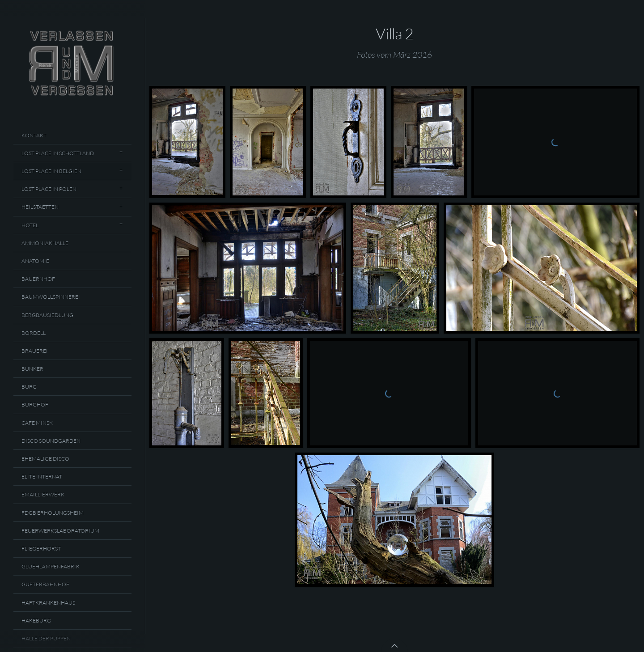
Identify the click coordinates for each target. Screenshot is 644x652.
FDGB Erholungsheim (53, 513)
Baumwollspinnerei (51, 297)
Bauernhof (38, 279)
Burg (29, 387)
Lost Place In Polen (49, 189)
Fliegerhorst (41, 548)
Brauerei (35, 351)
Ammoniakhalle (45, 243)
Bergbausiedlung (47, 315)
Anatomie (35, 261)
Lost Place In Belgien (51, 171)
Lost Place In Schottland (58, 153)
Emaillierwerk (43, 494)
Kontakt (34, 135)
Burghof (35, 404)
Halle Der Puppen (46, 638)
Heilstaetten (40, 207)
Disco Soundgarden (51, 441)
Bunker (32, 369)
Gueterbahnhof (45, 584)
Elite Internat (42, 476)
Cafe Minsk (37, 423)
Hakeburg (36, 620)
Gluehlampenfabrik (51, 566)
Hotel (30, 225)
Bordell (34, 333)
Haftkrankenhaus (48, 603)
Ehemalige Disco (45, 459)
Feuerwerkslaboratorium (60, 531)
